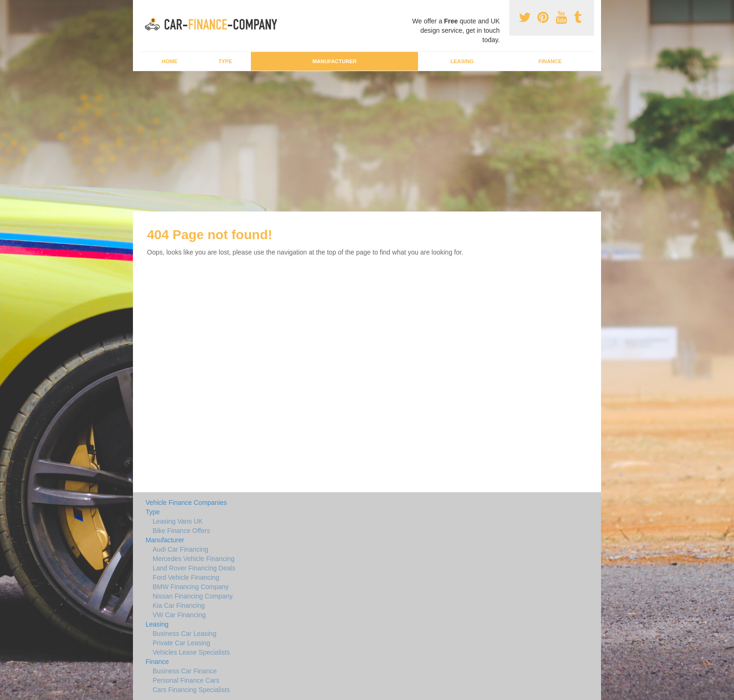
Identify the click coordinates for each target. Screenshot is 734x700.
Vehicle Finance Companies (186, 503)
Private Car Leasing (181, 643)
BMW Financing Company (191, 587)
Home (170, 61)
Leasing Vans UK (178, 521)
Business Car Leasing (184, 634)
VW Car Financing (179, 615)
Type (225, 61)
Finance (550, 61)
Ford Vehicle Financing (186, 577)
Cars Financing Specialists (191, 690)
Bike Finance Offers (181, 531)
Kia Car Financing (179, 605)
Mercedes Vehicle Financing (194, 559)
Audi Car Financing (180, 549)
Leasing (462, 61)
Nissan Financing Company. (193, 596)
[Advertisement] (367, 141)
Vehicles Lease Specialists (191, 652)
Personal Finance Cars (186, 680)
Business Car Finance (185, 671)
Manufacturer (334, 61)
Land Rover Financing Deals (194, 568)
